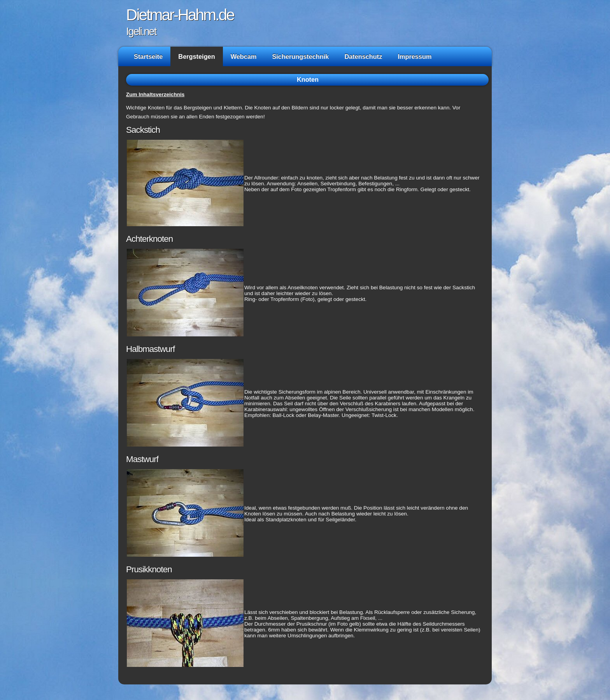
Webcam (244, 56)
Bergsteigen (196, 56)
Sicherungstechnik (300, 56)
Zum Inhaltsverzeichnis (155, 94)
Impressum (415, 56)
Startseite (148, 56)
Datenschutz (363, 56)
